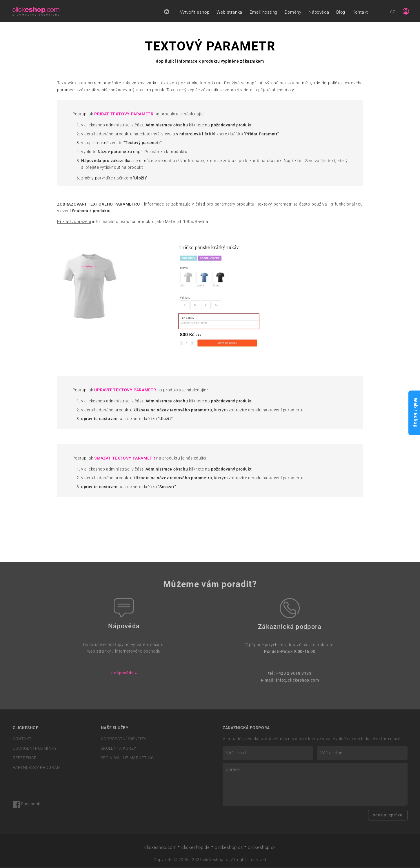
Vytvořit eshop (195, 12)
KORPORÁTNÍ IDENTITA (124, 739)
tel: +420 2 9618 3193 (290, 674)
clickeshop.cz (229, 848)
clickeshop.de (196, 848)
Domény (293, 12)
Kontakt (360, 12)
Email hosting (263, 12)
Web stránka (229, 12)
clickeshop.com (160, 848)
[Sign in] (406, 12)
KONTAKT (22, 739)
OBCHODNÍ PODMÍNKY (35, 749)
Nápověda (319, 12)
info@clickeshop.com (298, 681)
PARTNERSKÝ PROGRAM (37, 768)
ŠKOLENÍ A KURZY (119, 749)
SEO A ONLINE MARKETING (127, 759)
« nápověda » (124, 674)
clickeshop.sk (262, 848)
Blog (341, 12)
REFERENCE (25, 759)
